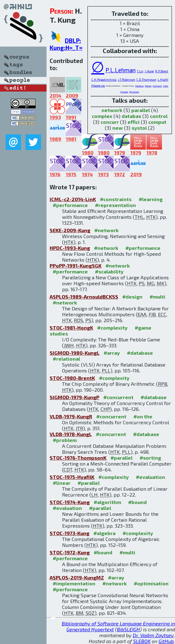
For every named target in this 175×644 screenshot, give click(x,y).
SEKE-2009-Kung (70, 230)
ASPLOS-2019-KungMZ (77, 577)
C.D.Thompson (146, 79)
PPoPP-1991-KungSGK (76, 266)
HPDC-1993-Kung (70, 248)
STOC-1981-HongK (71, 328)
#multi (157, 297)
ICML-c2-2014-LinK (73, 199)
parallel (141, 110)
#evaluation (150, 477)
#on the (143, 416)
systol (139, 128)
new (118, 128)
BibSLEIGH (128, 629)
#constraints (116, 199)
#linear (62, 483)
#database (140, 353)
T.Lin (140, 71)
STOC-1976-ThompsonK (78, 458)
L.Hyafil (163, 79)
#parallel (121, 458)
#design (132, 297)
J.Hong (149, 71)
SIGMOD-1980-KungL (75, 353)
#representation (115, 205)
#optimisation (151, 583)
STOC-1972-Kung (70, 552)
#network (106, 230)
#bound (137, 502)
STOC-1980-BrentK (72, 378)
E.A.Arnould (157, 86)
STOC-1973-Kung (70, 533)
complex (102, 116)
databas (131, 116)
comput (157, 122)
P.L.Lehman (121, 70)
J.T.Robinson (127, 79)
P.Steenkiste (98, 86)
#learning (151, 199)
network (112, 110)
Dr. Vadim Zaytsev (153, 635)
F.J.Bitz (166, 86)
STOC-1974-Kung (70, 502)
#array (112, 353)
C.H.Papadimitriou (104, 79)
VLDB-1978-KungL (71, 434)
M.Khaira (148, 86)
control (159, 116)
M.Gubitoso (139, 86)
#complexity (112, 328)
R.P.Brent (162, 71)
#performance (70, 205)
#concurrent (118, 397)
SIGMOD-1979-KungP (74, 397)
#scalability (109, 271)
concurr (110, 122)
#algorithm (107, 502)
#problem (65, 440)
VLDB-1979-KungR (71, 416)
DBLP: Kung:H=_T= (66, 44)
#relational (66, 359)
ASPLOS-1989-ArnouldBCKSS (84, 297)
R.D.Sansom (134, 92)
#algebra (104, 533)
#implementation (74, 583)
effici (134, 122)
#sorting (150, 458)
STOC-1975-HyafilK (72, 477)
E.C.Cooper (124, 92)
